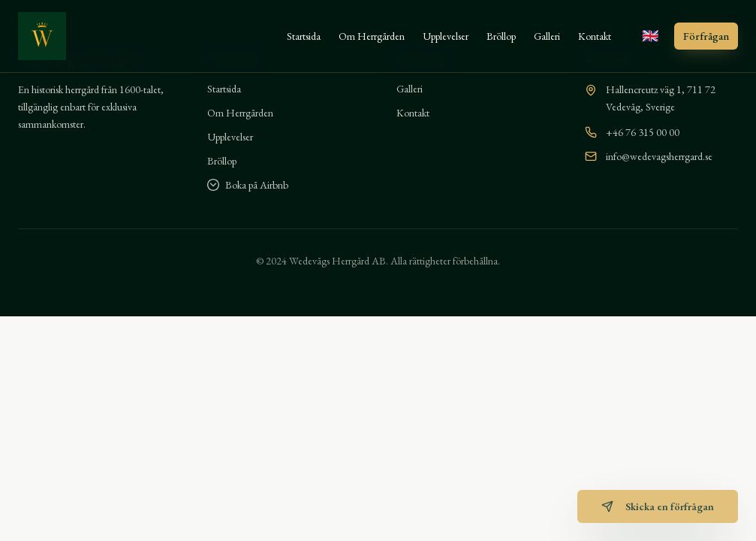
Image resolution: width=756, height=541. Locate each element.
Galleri (547, 36)
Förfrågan (706, 36)
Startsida (304, 36)
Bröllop (501, 36)
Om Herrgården (372, 36)
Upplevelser (446, 36)
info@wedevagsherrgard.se (659, 156)
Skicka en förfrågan (658, 506)
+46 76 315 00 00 (643, 132)
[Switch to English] (650, 36)
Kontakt (595, 36)
